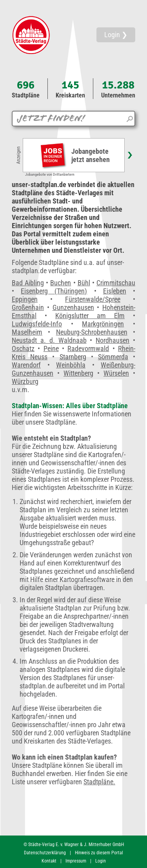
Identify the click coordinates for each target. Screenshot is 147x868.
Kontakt (49, 861)
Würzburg (25, 381)
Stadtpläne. (99, 782)
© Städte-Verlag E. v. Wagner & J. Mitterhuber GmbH (74, 845)
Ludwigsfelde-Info (37, 324)
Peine (51, 348)
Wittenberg (78, 373)
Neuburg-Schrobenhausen (92, 332)
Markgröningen (103, 324)
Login (101, 861)
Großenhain (28, 307)
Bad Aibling (28, 283)
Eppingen (25, 299)
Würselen (116, 373)
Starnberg (73, 357)
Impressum (76, 861)
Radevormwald (88, 348)
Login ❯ (116, 35)
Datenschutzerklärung (45, 853)
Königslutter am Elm (90, 316)
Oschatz (23, 348)
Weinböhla (71, 365)
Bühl (84, 283)
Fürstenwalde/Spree (93, 299)
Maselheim (27, 332)
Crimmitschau (116, 283)
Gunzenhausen (73, 307)
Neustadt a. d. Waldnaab (49, 340)
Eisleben (115, 291)
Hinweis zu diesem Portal (99, 853)
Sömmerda (113, 357)
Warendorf (26, 365)
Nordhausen (113, 340)
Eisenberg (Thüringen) (54, 291)
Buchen (61, 283)
